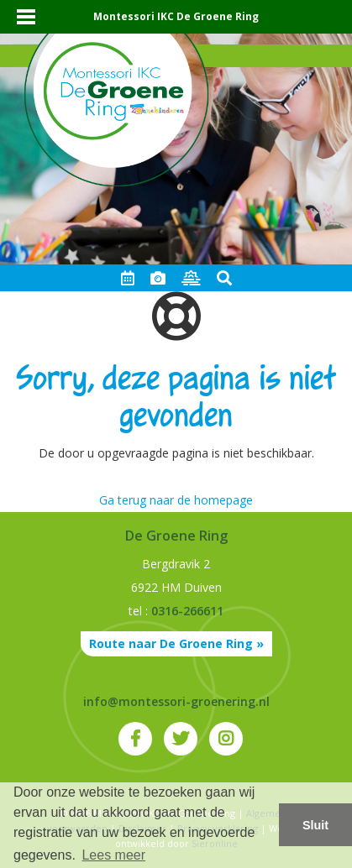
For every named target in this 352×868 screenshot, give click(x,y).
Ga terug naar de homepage (176, 500)
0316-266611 (187, 611)
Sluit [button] (315, 825)
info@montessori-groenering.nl (176, 701)
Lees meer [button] (113, 855)
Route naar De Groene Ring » (176, 643)
